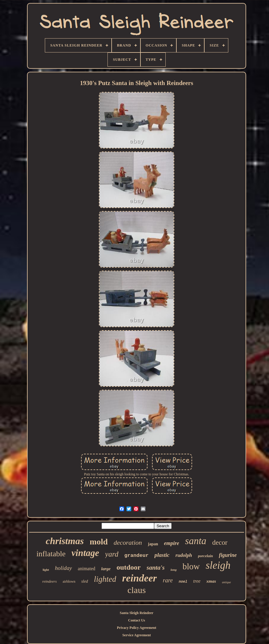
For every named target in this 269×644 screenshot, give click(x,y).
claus (137, 590)
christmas (65, 541)
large (106, 569)
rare (168, 580)
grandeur (137, 556)
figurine (228, 555)
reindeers (49, 581)
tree (197, 581)
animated (87, 569)
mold (99, 542)
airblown (69, 581)
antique (227, 582)
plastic (162, 555)
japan (153, 544)
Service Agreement (137, 635)
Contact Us (136, 620)
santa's (156, 568)
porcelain (206, 556)
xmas (211, 581)
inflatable (51, 554)
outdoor (128, 567)
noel (183, 582)
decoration (128, 542)
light (46, 570)
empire (171, 543)
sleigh (218, 565)
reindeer (139, 578)
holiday (63, 568)
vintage (85, 553)
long (173, 570)
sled (85, 581)
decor (220, 542)
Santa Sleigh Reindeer (136, 613)
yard (112, 554)
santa (196, 541)
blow (191, 566)
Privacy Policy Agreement (137, 628)
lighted (105, 579)
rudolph (184, 555)
